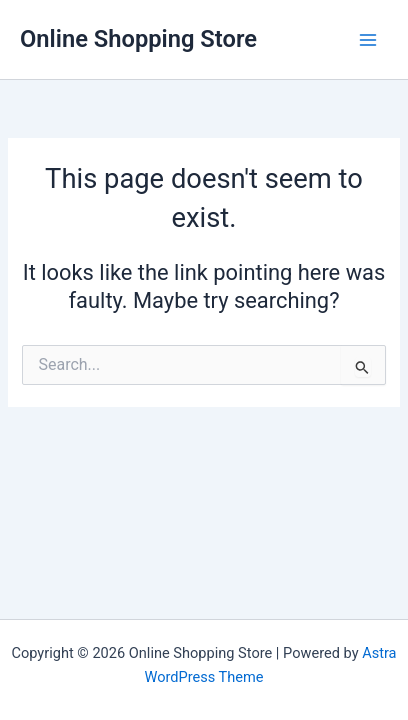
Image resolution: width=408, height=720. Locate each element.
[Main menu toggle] (368, 39)
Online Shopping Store (138, 39)
